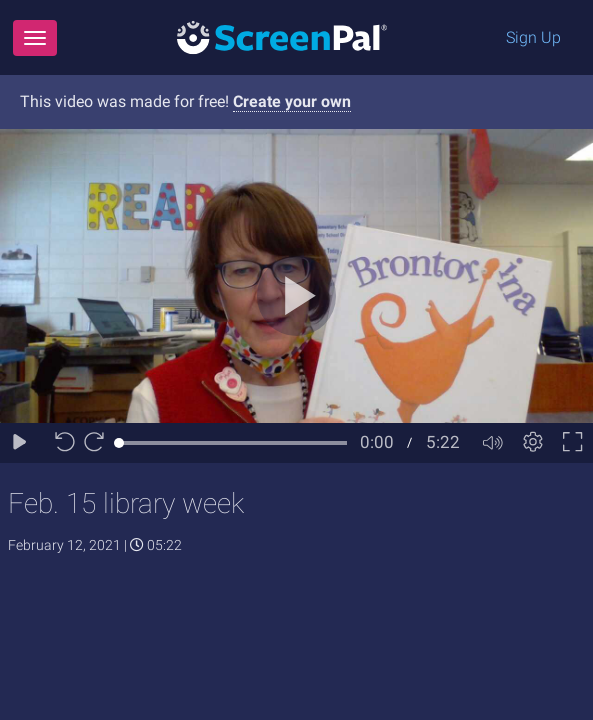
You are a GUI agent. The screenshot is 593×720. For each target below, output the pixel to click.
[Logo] (282, 36)
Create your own (292, 101)
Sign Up (533, 37)
